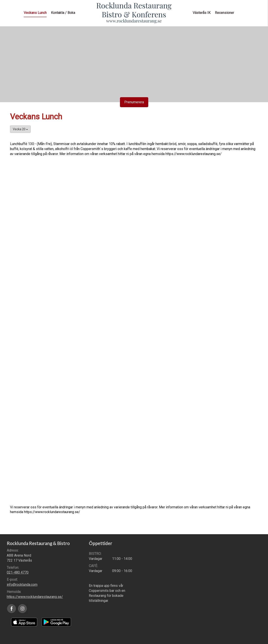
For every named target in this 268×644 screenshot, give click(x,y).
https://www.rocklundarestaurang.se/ (35, 597)
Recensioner (224, 13)
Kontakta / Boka (63, 13)
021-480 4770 (18, 572)
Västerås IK (202, 13)
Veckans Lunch (35, 13)
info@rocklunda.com (22, 585)
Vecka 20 (20, 129)
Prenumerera (134, 102)
